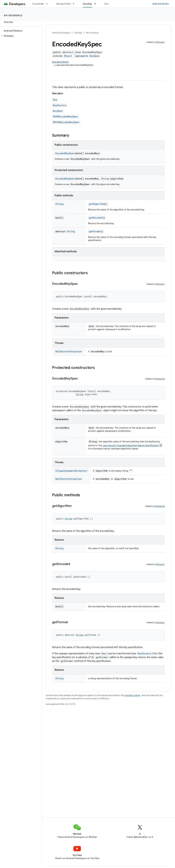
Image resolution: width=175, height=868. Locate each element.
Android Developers (61, 33)
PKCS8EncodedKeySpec (66, 122)
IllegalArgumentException (71, 471)
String (105, 179)
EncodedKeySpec (65, 153)
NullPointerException (69, 351)
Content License (132, 695)
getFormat (95, 231)
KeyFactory (60, 105)
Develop (78, 33)
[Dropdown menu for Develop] (96, 4)
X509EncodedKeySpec (65, 117)
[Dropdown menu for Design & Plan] (75, 4)
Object (68, 56)
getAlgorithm (97, 204)
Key (55, 100)
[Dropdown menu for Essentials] (48, 4)
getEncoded (96, 218)
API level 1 (160, 42)
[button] (20, 36)
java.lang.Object (60, 62)
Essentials (38, 4)
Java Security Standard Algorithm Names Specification (131, 445)
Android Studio (161, 4)
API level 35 (159, 379)
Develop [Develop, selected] (87, 4)
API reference (13, 15)
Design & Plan (63, 4)
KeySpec (95, 56)
